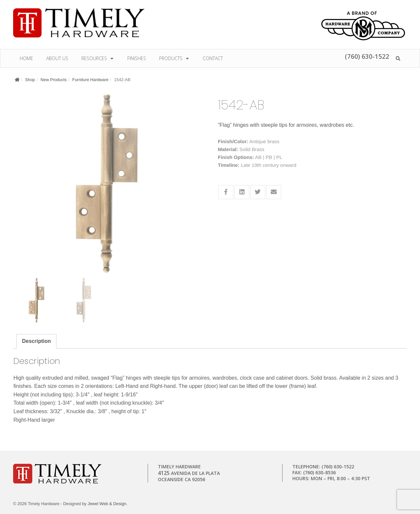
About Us (57, 58)
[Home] (17, 80)
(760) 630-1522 (367, 56)
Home (26, 58)
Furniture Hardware (90, 80)
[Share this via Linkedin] (242, 192)
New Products (54, 80)
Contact (213, 58)
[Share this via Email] (274, 192)
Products (174, 58)
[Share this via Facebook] (226, 192)
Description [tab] (36, 341)
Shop (30, 80)
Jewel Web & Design (107, 504)
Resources (98, 58)
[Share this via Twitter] (258, 192)
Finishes (137, 58)
